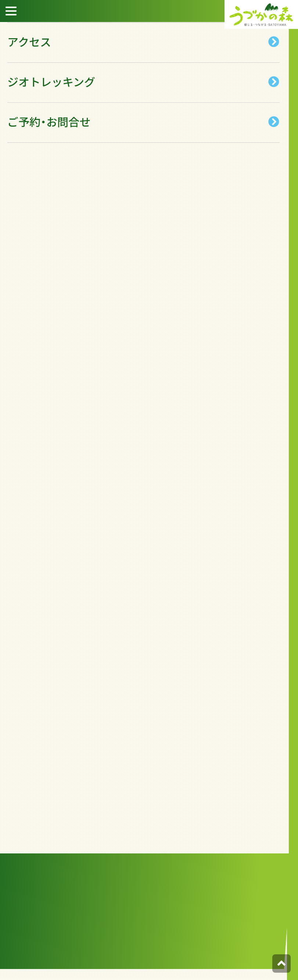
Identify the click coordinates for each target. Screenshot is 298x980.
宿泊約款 (287, 99)
